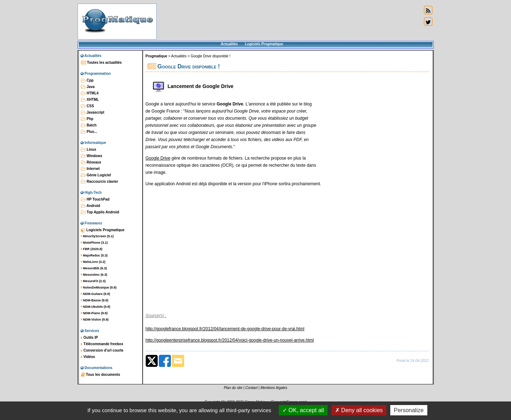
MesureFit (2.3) (93, 281)
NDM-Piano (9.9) (94, 313)
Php (87, 119)
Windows (92, 156)
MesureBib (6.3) (94, 268)
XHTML (90, 100)
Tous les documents (101, 375)
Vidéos (88, 357)
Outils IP (89, 338)
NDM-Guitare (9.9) (96, 294)
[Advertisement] (289, 21)
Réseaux (91, 162)
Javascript (93, 113)
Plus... (89, 132)
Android (91, 206)
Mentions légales (274, 388)
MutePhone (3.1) (94, 243)
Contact (251, 388)
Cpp (87, 81)
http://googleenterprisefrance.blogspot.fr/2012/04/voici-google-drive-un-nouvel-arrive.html (230, 340)
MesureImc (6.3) (94, 275)
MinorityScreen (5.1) (97, 236)
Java (88, 87)
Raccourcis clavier (100, 182)
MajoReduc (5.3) (94, 255)
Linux (88, 150)
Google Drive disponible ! (210, 56)
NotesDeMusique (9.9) (99, 287)
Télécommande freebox (102, 344)
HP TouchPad (95, 199)
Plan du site (233, 388)
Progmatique (157, 56)
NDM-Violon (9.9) (95, 320)
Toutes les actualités (101, 63)
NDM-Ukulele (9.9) (96, 307)
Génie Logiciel (96, 175)
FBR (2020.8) (92, 249)
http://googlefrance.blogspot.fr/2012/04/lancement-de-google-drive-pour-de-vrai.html (225, 329)
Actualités (229, 44)
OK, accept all (303, 410)
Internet (90, 169)
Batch (89, 125)
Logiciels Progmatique (264, 44)
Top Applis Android (100, 212)
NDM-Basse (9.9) (95, 300)
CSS (87, 106)
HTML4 (90, 93)
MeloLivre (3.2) (93, 262)
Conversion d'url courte (102, 351)
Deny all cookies (359, 410)
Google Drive (158, 158)
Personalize (409, 410)
